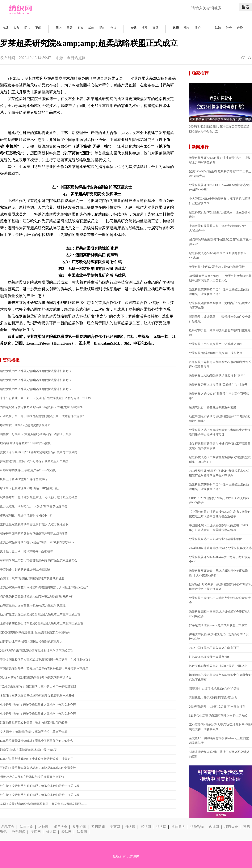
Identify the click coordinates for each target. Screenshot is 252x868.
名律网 (43, 827)
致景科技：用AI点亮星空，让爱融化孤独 (216, 344)
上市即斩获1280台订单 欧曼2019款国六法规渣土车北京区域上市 (42, 624)
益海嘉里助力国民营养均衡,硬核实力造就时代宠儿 (33, 606)
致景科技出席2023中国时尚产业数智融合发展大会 (220, 600)
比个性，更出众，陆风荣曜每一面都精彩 (26, 551)
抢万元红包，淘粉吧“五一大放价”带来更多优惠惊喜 (34, 506)
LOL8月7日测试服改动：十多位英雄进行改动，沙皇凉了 (37, 759)
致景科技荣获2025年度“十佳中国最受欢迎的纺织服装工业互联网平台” (219, 292)
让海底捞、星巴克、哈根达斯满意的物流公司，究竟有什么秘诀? (42, 416)
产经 (240, 28)
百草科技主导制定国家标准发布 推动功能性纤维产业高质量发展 (220, 364)
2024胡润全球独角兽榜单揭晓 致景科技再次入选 (220, 548)
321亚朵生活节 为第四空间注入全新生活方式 (218, 716)
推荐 (144, 28)
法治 (218, 28)
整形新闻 (98, 827)
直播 (155, 28)
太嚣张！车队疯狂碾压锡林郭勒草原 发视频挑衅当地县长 (37, 696)
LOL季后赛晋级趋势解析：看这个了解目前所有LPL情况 (36, 741)
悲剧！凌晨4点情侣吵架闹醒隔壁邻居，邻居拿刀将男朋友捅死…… (43, 804)
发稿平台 (8, 827)
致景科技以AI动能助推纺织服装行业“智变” (217, 376)
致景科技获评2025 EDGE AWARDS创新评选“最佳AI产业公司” (219, 187)
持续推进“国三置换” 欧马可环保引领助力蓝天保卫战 (34, 461)
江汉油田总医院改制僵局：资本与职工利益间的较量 (34, 723)
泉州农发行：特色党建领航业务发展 (213, 407)
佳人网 (130, 827)
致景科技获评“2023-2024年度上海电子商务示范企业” (220, 559)
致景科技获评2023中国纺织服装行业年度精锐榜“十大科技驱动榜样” (218, 573)
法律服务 (178, 827)
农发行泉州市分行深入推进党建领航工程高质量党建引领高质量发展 (220, 446)
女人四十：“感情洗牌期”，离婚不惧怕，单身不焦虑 (34, 732)
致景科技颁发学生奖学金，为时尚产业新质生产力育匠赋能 (220, 305)
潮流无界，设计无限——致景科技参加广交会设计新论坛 (220, 319)
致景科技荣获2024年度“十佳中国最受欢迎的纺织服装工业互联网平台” (219, 487)
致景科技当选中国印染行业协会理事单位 (215, 539)
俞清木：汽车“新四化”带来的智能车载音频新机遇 (32, 578)
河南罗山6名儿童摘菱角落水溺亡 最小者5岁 (28, 750)
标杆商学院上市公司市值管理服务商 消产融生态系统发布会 (39, 560)
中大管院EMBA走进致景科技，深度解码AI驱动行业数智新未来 (220, 201)
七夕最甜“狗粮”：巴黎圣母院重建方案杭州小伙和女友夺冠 (38, 705)
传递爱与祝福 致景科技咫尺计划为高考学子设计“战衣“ (219, 637)
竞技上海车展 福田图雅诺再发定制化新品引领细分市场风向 (39, 452)
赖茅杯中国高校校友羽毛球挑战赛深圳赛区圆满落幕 (34, 533)
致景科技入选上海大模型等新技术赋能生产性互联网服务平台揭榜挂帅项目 (220, 432)
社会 (229, 28)
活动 (102, 28)
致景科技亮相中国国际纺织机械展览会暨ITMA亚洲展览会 (219, 614)
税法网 (146, 827)
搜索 (245, 7)
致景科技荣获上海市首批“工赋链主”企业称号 (218, 385)
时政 (80, 28)
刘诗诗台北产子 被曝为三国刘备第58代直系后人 (31, 642)
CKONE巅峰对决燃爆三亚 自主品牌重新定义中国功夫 (35, 633)
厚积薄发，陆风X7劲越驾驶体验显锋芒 (25, 425)
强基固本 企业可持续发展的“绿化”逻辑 (214, 689)
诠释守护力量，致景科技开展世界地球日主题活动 (220, 333)
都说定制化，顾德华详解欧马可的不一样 (26, 515)
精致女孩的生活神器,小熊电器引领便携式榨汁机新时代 (36, 371)
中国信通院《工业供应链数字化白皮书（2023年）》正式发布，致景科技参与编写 (218, 528)
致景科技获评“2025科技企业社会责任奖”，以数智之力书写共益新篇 (220, 160)
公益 (113, 28)
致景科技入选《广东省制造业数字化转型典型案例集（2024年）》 (220, 460)
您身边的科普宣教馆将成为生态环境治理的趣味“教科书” (37, 597)
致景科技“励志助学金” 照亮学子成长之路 (216, 353)
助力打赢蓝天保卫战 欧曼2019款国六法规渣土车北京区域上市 (40, 615)
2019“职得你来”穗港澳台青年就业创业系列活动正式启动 (37, 651)
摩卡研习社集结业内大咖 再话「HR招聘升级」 (30, 488)
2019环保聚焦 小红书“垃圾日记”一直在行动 (217, 707)
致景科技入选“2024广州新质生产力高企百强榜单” (219, 396)
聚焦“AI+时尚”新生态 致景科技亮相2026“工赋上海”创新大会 (220, 174)
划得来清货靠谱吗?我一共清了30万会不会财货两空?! (219, 754)
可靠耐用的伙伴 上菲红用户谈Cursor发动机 (28, 470)
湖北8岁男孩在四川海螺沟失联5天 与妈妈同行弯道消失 (36, 678)
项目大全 (61, 827)
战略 (91, 28)
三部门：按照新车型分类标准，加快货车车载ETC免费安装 (38, 768)
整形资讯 (79, 827)
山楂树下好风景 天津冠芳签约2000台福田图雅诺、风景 (36, 434)
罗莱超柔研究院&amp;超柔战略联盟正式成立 (218, 625)
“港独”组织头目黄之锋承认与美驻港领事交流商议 (32, 777)
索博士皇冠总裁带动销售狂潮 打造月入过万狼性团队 (34, 524)
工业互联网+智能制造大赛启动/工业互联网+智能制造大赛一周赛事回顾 (220, 727)
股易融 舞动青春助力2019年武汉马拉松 (25, 443)
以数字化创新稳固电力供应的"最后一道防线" (218, 666)
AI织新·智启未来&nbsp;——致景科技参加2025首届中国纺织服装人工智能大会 (220, 278)
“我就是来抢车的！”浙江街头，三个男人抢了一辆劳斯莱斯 (38, 687)
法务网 (161, 827)
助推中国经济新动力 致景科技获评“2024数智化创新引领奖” (219, 419)
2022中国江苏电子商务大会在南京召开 (214, 648)
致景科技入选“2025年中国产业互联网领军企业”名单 (218, 256)
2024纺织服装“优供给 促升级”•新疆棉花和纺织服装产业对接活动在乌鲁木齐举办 (219, 473)
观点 (187, 28)
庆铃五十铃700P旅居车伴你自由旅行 (24, 479)
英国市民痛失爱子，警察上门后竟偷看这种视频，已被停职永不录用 (44, 669)
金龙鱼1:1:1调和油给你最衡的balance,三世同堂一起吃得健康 (220, 741)
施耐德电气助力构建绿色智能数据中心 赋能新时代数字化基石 (220, 677)
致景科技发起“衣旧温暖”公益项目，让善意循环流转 (220, 215)
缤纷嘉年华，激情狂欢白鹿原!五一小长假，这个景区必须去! (39, 497)
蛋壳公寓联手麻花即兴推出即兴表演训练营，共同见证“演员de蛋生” (44, 588)
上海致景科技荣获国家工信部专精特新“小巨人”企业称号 (218, 228)
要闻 (38, 28)
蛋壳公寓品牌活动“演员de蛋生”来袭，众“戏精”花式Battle (37, 542)
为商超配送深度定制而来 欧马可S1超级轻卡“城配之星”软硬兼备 (41, 407)
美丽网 (115, 827)
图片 (27, 28)
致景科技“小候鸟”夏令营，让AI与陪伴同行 (217, 267)
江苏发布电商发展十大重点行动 (210, 657)
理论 (198, 28)
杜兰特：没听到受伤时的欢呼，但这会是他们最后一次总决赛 (40, 786)
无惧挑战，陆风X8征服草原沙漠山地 (213, 698)
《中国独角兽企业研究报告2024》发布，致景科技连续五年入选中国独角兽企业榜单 (220, 514)
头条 (16, 28)
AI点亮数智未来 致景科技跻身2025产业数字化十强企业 (220, 242)
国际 (70, 28)
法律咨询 (26, 827)
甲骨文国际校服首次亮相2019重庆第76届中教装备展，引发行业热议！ (46, 660)
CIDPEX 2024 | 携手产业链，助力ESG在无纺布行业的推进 (219, 500)
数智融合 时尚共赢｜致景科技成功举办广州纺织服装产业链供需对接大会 (220, 587)
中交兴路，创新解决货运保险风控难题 (25, 569)
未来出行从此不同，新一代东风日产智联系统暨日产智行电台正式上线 (46, 398)
